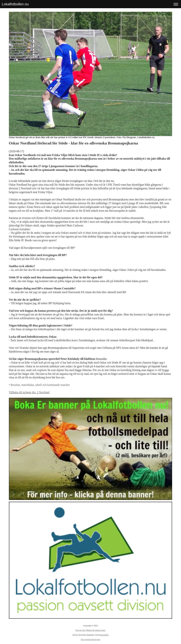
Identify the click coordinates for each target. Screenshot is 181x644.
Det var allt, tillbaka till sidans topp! (91, 630)
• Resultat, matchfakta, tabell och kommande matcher (39, 385)
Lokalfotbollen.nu (15, 4)
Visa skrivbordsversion (91, 640)
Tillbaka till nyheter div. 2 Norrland (29, 392)
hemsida (101, 359)
